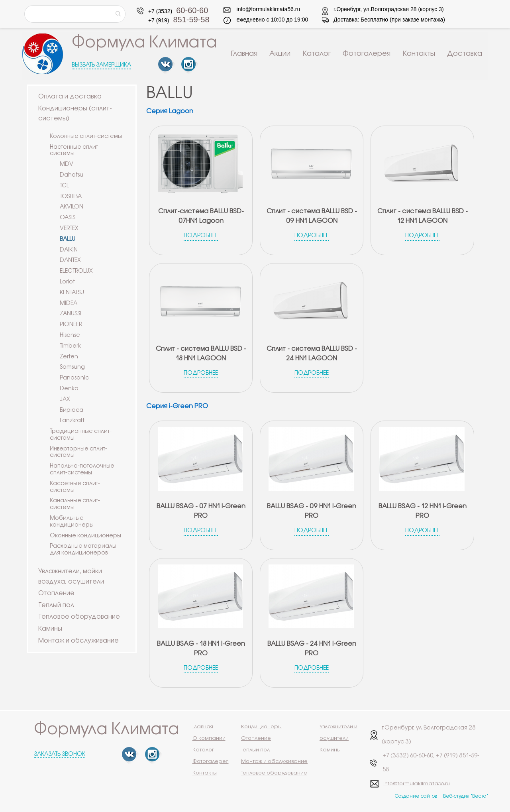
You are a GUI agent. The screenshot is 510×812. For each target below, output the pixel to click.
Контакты (419, 54)
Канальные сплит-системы (75, 504)
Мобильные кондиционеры (72, 522)
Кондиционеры (261, 727)
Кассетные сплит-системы (75, 487)
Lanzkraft (72, 421)
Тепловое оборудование (79, 617)
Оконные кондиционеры (85, 536)
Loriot (67, 282)
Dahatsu (72, 175)
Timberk (70, 346)
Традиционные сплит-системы (81, 435)
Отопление (56, 593)
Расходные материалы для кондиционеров (83, 550)
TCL (64, 186)
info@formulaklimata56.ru (269, 9)
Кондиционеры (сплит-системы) (75, 114)
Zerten (69, 357)
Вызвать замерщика (101, 65)
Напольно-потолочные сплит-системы (82, 470)
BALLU (68, 239)
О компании (209, 738)
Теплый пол (56, 605)
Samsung (72, 367)
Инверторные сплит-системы (78, 452)
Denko (69, 389)
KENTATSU (72, 293)
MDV (67, 164)
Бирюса (72, 410)
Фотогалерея (367, 54)
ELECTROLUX (76, 271)
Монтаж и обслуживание (78, 641)
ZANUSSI (71, 314)
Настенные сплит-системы (75, 151)
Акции (280, 54)
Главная (244, 54)
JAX (65, 400)
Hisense (70, 335)
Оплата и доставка (70, 97)
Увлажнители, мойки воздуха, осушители (71, 577)
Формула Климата (144, 43)
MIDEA (69, 304)
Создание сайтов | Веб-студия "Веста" (441, 796)
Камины (50, 629)
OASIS (68, 218)
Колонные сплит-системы (86, 137)
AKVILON (72, 207)
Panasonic (74, 378)
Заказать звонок (60, 754)
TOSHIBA (71, 197)
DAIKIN (69, 250)
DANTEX (70, 261)
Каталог (317, 54)
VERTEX (69, 229)
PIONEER (71, 325)
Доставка (465, 54)
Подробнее (201, 236)
